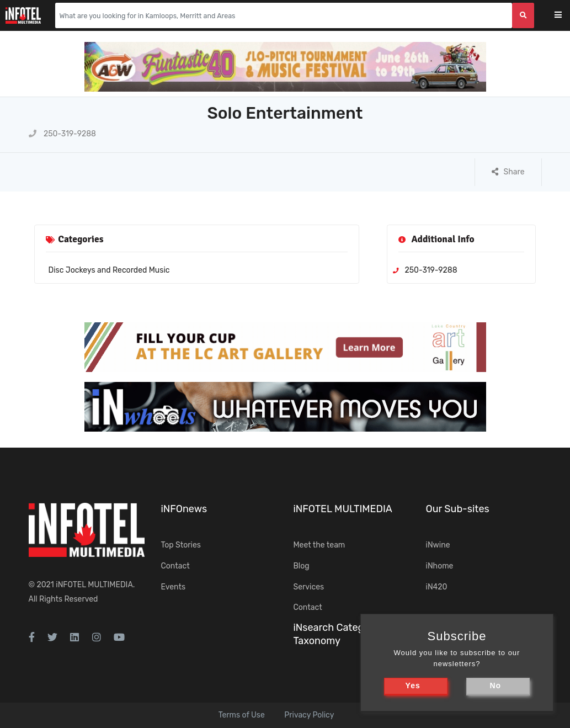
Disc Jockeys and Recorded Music (109, 270)
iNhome (440, 566)
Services (309, 587)
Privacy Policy (309, 715)
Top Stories (181, 545)
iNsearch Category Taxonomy (336, 634)
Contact (175, 566)
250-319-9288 (63, 134)
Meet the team (319, 545)
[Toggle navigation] (565, 16)
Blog (302, 566)
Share (508, 172)
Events (174, 587)
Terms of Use (242, 715)
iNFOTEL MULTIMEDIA (94, 585)
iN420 (437, 587)
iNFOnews (184, 509)
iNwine (438, 545)
